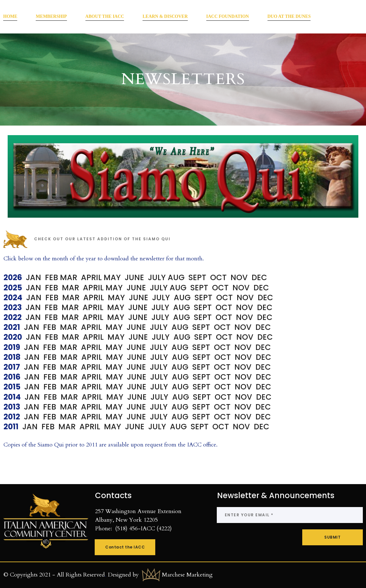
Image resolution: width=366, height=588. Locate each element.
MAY (112, 277)
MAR (70, 277)
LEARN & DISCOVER (165, 16)
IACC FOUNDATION (228, 16)
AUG (178, 288)
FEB (52, 277)
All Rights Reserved (81, 574)
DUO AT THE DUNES (289, 16)
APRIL (91, 277)
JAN (34, 277)
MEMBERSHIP (51, 16)
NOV (242, 288)
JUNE (138, 288)
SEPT (199, 288)
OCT (220, 288)
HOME (10, 16)
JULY (160, 288)
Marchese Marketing (187, 574)
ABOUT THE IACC (105, 16)
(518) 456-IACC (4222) (143, 529)
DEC (261, 288)
